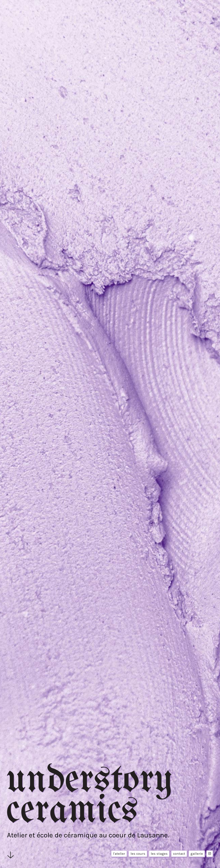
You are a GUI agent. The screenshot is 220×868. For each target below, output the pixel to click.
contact (179, 854)
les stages (159, 854)
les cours (138, 854)
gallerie (197, 854)
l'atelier (119, 854)
